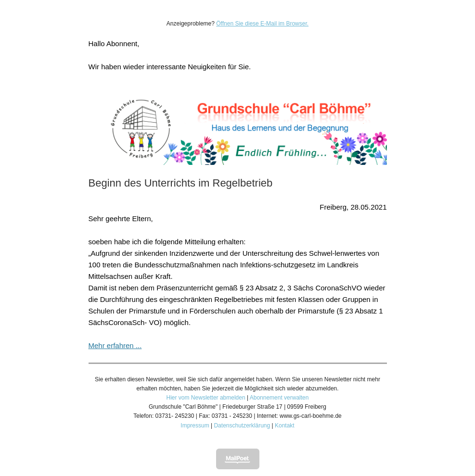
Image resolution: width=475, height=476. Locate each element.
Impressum (195, 426)
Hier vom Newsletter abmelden (206, 398)
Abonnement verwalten (279, 398)
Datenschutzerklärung (242, 426)
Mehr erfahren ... (115, 345)
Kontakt (285, 426)
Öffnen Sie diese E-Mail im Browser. (262, 24)
